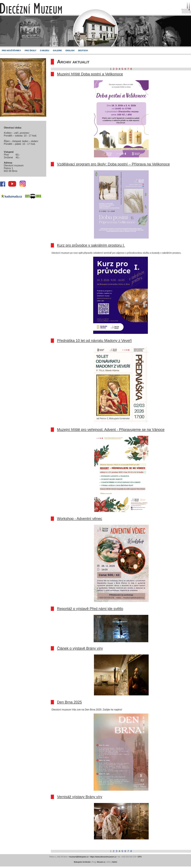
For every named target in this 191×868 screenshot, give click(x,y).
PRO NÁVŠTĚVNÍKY (11, 50)
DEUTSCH (83, 50)
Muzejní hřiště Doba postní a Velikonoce (90, 74)
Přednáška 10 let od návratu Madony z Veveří (94, 341)
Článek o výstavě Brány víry (80, 648)
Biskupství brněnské (82, 862)
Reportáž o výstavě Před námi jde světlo (90, 609)
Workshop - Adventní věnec (80, 519)
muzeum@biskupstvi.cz (79, 857)
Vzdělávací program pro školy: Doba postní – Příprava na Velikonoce (113, 164)
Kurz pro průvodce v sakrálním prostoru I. (91, 245)
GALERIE (57, 50)
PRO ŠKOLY (30, 50)
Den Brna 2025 (69, 702)
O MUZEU (45, 50)
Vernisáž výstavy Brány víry (80, 797)
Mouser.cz (101, 862)
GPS (140, 857)
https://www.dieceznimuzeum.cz (103, 857)
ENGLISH (70, 50)
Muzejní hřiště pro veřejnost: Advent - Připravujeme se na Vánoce (111, 430)
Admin (114, 862)
